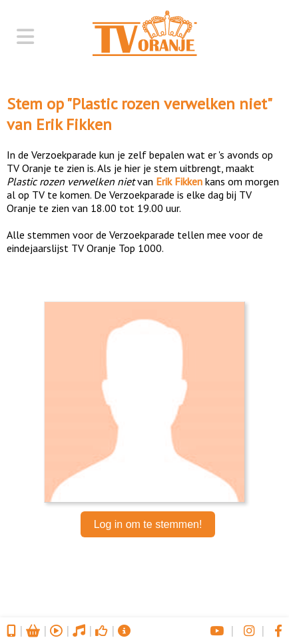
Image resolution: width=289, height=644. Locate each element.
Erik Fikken (74, 124)
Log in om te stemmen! (148, 524)
